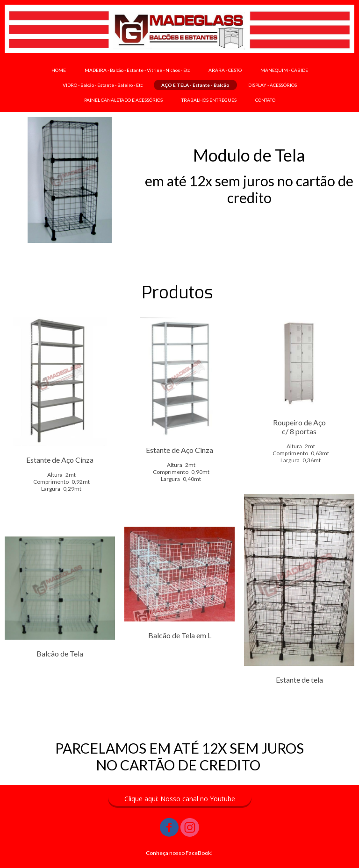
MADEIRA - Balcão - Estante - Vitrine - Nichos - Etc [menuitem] (137, 70)
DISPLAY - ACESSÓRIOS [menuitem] (273, 85)
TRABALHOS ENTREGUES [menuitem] (209, 100)
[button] (180, 799)
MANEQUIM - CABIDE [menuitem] (284, 70)
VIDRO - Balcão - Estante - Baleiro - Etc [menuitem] (103, 85)
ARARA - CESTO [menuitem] (225, 70)
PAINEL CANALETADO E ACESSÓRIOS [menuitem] (123, 100)
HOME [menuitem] (59, 70)
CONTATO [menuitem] (265, 100)
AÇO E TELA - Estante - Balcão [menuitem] (195, 85)
